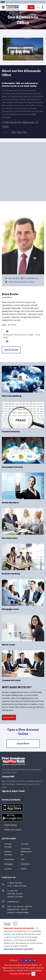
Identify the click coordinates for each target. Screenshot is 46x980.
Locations (8, 869)
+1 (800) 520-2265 (19, 886)
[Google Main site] (30, 960)
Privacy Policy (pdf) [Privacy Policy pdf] (26, 968)
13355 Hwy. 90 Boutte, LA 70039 (21, 282)
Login (31, 7)
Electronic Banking (12, 396)
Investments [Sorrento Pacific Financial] (9, 859)
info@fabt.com (13, 902)
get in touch (11, 350)
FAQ (23, 859)
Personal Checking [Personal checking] (8, 845)
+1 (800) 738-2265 (15, 883)
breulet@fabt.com (31, 278)
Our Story (25, 844)
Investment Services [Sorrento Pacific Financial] (12, 467)
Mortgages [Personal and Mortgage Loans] (9, 864)
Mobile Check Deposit (13, 830)
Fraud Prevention (11, 432)
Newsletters (26, 864)
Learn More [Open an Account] (23, 744)
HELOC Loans (8, 645)
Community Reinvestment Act (26, 852)
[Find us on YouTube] (26, 960)
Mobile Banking (10, 825)
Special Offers (9, 717)
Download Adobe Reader (22, 974)
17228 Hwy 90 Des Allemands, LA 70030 (20, 124)
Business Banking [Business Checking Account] (11, 574)
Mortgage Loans (10, 609)
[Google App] (12, 817)
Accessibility (36, 971)
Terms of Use (23, 971)
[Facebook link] (22, 960)
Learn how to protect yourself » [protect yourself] (19, 949)
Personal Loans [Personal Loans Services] (10, 538)
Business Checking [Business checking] (8, 853)
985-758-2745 (19, 132)
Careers (24, 869)
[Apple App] (12, 807)
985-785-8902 (14, 278)
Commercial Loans (11, 680)
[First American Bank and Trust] (13, 7)
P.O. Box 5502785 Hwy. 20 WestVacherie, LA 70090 (15, 894)
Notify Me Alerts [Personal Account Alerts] (10, 503)
